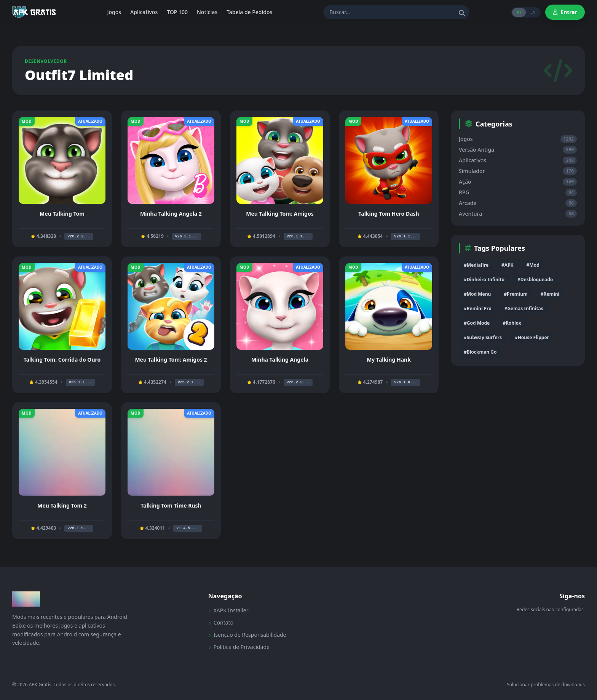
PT (519, 12)
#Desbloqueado (535, 280)
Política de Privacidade (239, 647)
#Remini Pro (478, 308)
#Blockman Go (480, 352)
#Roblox (512, 323)
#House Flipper (532, 337)
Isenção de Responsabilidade (247, 635)
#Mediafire (476, 265)
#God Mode (477, 323)
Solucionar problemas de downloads (546, 685)
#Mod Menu (477, 294)
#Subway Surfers (483, 337)
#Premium (516, 294)
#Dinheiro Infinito (484, 280)
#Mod (533, 265)
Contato (221, 622)
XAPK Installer (228, 610)
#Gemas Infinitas (524, 308)
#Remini (550, 294)
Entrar (565, 12)
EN (533, 12)
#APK (507, 265)
